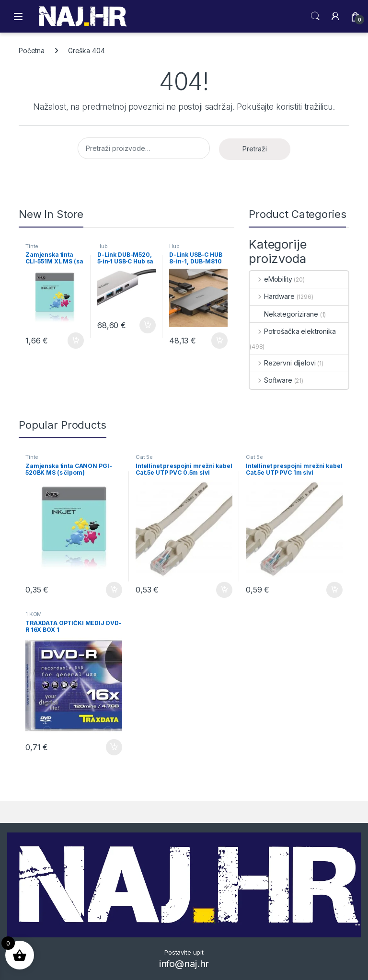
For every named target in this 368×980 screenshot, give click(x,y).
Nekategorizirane (284, 314)
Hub (103, 246)
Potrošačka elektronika (293, 331)
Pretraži (255, 149)
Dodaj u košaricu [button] (76, 341)
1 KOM (34, 614)
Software (271, 380)
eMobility (271, 279)
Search (315, 16)
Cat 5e (144, 457)
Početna (32, 51)
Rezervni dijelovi (282, 363)
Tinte (32, 246)
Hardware (272, 296)
